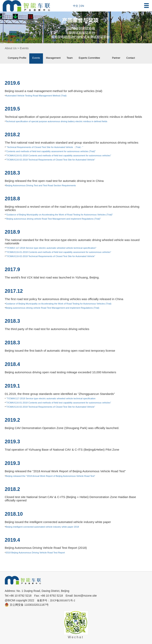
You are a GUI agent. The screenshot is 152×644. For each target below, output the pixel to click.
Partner (128, 58)
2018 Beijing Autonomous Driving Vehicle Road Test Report (38, 552)
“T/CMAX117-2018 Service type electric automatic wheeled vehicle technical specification (55, 398)
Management (58, 58)
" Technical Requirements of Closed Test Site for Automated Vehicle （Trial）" (48, 147)
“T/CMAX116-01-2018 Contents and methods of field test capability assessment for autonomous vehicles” (64, 403)
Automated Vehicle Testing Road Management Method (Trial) (39, 96)
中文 (76, 6)
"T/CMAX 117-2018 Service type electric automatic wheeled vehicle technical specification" (56, 248)
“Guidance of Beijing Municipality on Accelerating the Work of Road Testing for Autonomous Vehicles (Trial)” (65, 215)
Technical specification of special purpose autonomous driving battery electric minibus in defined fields (62, 121)
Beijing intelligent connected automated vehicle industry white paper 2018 (46, 527)
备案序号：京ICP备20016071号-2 (58, 600)
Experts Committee (98, 58)
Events (26, 48)
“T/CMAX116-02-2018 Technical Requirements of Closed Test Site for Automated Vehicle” (55, 407)
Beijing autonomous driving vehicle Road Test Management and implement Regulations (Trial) (57, 308)
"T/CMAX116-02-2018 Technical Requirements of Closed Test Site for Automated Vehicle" (55, 160)
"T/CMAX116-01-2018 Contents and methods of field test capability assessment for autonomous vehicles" (64, 155)
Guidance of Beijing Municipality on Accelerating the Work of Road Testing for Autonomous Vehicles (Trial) (64, 304)
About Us (11, 48)
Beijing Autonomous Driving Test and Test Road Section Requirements (44, 185)
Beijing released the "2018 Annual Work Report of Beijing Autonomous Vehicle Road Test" (55, 476)
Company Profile (18, 58)
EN (83, 6)
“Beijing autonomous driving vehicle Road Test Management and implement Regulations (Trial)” (58, 219)
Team (77, 58)
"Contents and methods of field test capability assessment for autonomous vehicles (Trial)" (55, 151)
